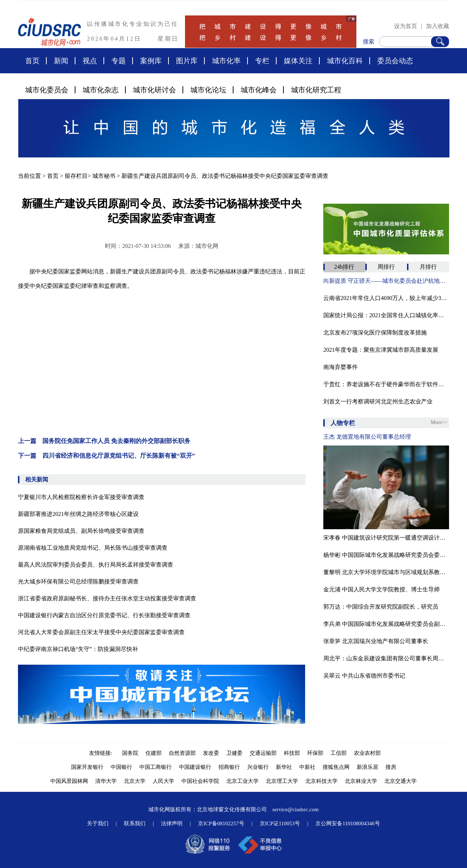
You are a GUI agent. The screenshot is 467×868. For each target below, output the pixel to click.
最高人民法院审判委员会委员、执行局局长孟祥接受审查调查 (96, 565)
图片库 (187, 61)
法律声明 (172, 823)
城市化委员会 (47, 90)
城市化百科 (345, 61)
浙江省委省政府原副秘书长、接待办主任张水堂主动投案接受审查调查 (107, 598)
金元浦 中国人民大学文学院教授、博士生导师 (382, 589)
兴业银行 (258, 767)
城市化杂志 (101, 90)
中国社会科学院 (200, 781)
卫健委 (234, 753)
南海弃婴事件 (341, 367)
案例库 (151, 61)
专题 (119, 61)
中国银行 (121, 767)
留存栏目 (76, 176)
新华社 (284, 767)
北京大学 (135, 781)
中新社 (307, 767)
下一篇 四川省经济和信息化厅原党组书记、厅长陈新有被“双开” (107, 456)
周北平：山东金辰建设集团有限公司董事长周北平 (386, 658)
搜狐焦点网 (336, 767)
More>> (439, 422)
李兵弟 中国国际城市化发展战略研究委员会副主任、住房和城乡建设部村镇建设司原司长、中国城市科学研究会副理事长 (386, 624)
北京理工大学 (282, 781)
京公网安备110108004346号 (348, 823)
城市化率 (226, 61)
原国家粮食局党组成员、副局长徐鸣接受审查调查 (81, 531)
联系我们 (135, 823)
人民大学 (163, 781)
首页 (32, 61)
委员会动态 (395, 61)
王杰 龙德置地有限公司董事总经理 (367, 437)
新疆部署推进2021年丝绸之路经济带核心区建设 (78, 514)
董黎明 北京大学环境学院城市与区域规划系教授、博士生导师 (386, 572)
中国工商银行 (156, 767)
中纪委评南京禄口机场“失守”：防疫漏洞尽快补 (78, 649)
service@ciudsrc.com (295, 809)
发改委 (211, 753)
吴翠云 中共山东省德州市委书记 (364, 676)
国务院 (130, 753)
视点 (90, 61)
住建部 (154, 753)
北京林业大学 (361, 781)
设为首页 (406, 26)
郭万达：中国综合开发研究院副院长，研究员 (381, 607)
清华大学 (106, 781)
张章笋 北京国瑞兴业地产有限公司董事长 (376, 641)
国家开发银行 (87, 767)
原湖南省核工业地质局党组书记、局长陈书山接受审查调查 (93, 548)
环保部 (315, 753)
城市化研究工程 (316, 90)
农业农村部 (367, 753)
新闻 (61, 61)
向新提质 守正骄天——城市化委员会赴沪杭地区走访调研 (386, 281)
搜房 (391, 767)
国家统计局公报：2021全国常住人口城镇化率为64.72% (386, 315)
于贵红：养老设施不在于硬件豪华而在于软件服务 (386, 384)
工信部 (339, 753)
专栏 (262, 61)
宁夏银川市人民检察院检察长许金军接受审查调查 (81, 497)
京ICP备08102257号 (221, 823)
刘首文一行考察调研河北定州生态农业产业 (378, 401)
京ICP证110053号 (280, 823)
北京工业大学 (242, 781)
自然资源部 (182, 753)
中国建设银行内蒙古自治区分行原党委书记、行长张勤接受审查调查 (104, 615)
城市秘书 (104, 176)
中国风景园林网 (69, 781)
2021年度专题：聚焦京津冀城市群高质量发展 (381, 350)
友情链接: (102, 753)
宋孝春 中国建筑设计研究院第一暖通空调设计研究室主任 (386, 538)
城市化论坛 (208, 90)
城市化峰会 (259, 90)
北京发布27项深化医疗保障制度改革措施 (375, 333)
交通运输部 (263, 753)
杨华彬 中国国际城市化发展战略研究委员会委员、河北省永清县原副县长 (386, 555)
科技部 (292, 753)
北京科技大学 (322, 781)
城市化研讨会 (154, 90)
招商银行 (229, 767)
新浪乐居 (367, 767)
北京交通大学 (401, 781)
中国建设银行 (195, 767)
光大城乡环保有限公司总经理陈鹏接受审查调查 (78, 581)
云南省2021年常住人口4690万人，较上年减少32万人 (386, 298)
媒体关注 (298, 61)
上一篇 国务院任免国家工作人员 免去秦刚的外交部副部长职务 (104, 441)
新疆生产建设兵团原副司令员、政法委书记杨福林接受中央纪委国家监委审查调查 (225, 176)
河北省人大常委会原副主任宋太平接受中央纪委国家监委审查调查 (101, 632)
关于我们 (98, 823)
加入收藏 (438, 26)
